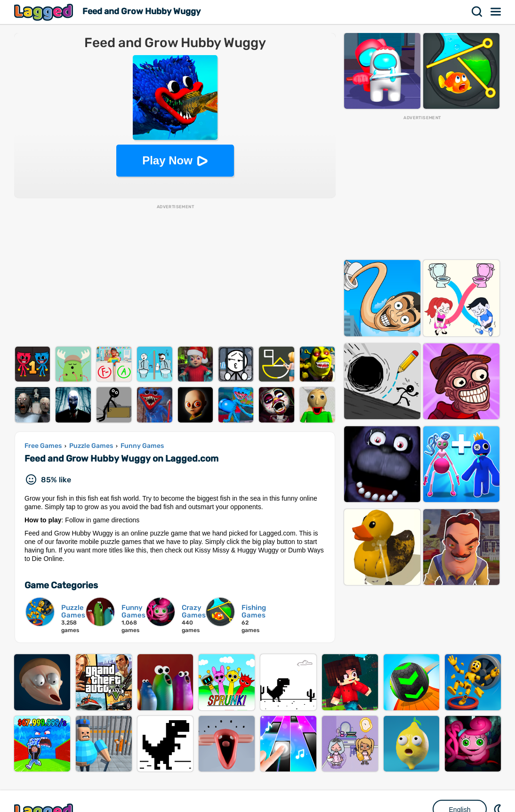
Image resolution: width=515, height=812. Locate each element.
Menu (496, 12)
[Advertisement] (175, 276)
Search (477, 12)
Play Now (167, 160)
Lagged (45, 12)
